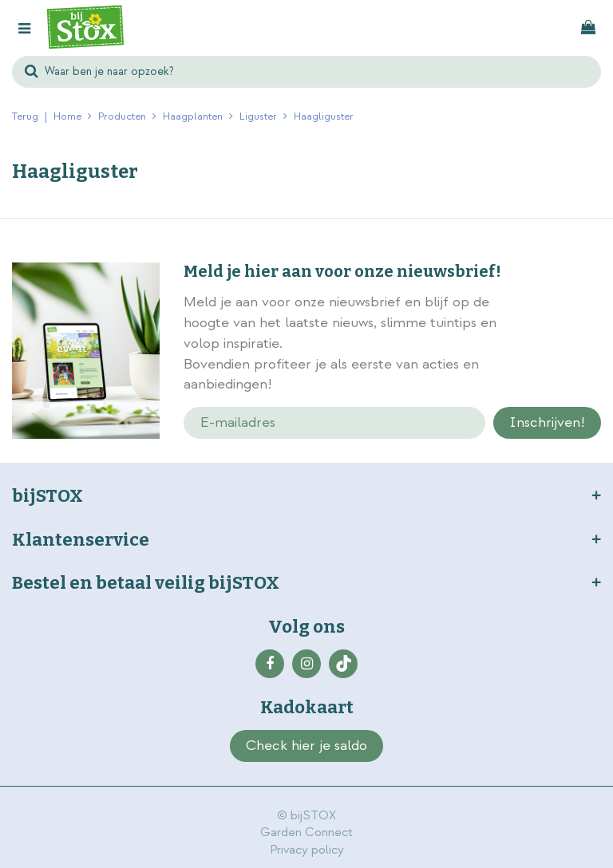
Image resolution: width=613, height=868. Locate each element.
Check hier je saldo (306, 746)
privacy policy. (562, 345)
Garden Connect (306, 832)
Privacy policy (307, 850)
